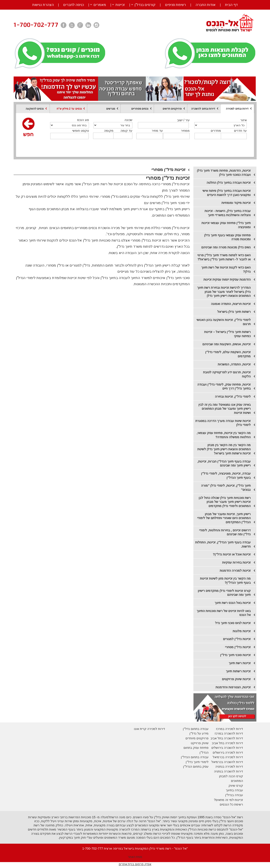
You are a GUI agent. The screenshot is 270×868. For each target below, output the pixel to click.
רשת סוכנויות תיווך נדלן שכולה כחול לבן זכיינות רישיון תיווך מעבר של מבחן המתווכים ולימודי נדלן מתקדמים (225, 502)
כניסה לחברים (74, 5)
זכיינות (120, 5)
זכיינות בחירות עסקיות (236, 562)
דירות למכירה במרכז (229, 729)
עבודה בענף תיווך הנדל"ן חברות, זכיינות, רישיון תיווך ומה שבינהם (224, 463)
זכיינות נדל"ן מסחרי (238, 647)
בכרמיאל (219, 757)
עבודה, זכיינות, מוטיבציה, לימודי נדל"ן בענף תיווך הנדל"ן (226, 476)
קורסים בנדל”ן (145, 5)
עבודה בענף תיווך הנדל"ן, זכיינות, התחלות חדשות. (223, 544)
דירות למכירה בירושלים (228, 752)
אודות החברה (206, 5)
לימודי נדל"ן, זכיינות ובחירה (233, 397)
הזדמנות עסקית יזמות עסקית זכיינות (227, 279)
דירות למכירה (234, 757)
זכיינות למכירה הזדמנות (235, 571)
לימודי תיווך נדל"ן (197, 762)
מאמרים (100, 5)
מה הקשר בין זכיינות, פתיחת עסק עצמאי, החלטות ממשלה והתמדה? (224, 435)
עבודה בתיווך (234, 790)
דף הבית (231, 5)
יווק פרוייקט (199, 743)
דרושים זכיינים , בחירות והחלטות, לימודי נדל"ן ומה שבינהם (225, 532)
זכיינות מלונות (242, 631)
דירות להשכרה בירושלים (227, 748)
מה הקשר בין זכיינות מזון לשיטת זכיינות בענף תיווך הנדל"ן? (225, 581)
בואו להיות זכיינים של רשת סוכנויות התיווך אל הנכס (224, 613)
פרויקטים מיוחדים (197, 738)
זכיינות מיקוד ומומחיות (236, 203)
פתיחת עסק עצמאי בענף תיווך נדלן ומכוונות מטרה (227, 237)
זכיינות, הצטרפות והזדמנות (233, 687)
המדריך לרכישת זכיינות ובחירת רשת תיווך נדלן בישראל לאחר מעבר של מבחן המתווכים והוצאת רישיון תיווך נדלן (224, 292)
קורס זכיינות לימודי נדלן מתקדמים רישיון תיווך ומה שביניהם (224, 593)
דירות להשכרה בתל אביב (227, 738)
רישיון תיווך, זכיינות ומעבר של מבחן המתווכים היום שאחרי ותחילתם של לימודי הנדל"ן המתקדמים (224, 518)
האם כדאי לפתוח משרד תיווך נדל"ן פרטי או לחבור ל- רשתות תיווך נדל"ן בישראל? (224, 257)
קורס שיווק (236, 786)
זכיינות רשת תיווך (240, 663)
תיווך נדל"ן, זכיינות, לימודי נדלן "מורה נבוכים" (226, 488)
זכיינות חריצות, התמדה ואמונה (231, 304)
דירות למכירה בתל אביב (227, 743)
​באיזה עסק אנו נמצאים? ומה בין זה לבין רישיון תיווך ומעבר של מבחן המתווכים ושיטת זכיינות (225, 409)
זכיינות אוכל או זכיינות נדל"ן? (232, 554)
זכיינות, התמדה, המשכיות (234, 364)
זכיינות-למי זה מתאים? (228, 800)
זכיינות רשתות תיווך (238, 671)
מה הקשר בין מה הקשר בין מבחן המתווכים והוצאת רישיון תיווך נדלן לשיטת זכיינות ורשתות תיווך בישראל (224, 449)
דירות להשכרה (233, 762)
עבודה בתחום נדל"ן (196, 729)
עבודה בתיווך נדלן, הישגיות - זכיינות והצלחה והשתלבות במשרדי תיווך (228, 213)
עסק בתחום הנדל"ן (196, 767)
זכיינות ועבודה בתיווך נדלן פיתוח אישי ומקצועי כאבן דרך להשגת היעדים (227, 193)
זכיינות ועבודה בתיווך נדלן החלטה (229, 183)
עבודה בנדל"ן (234, 795)
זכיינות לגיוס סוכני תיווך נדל (233, 623)
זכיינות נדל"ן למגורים (237, 639)
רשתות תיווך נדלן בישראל (234, 312)
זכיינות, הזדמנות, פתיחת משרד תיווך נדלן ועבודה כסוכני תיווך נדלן (224, 173)
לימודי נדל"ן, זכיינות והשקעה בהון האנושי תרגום (224, 322)
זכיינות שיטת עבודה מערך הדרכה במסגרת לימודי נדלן (223, 423)
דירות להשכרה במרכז (229, 733)
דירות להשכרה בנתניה (229, 771)
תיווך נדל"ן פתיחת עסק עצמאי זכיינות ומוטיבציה (226, 225)
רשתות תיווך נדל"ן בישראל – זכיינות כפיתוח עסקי (227, 334)
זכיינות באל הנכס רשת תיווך (233, 603)
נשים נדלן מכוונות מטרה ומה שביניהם (226, 247)
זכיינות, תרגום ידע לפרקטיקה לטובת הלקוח (227, 374)
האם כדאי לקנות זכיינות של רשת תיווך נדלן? (226, 269)
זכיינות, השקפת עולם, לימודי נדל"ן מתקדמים (228, 354)
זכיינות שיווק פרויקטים (236, 679)
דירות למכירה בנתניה (229, 767)
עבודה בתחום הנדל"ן (195, 757)
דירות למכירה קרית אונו (149, 729)
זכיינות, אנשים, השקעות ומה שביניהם (227, 344)
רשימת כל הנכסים (231, 804)
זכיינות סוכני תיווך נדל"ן (235, 655)
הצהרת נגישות (43, 5)
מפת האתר (135, 857)
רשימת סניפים (175, 5)
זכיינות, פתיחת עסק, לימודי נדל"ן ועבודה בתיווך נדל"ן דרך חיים (224, 387)
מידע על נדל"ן (199, 733)
